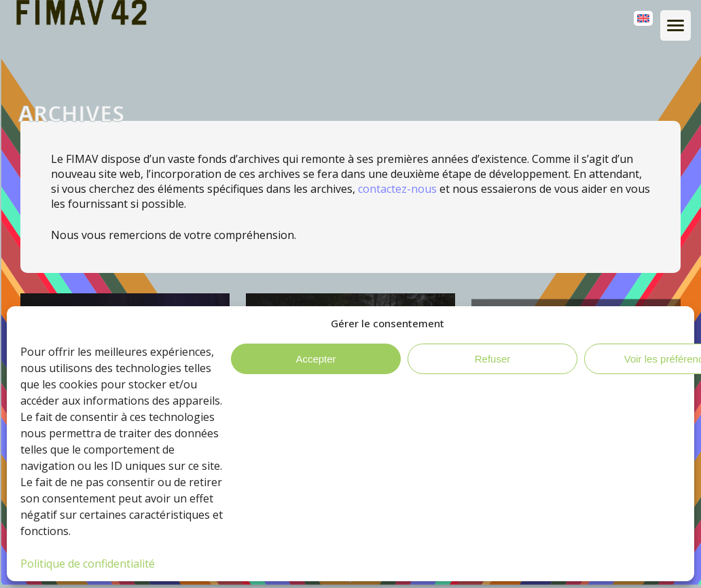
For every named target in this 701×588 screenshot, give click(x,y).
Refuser (493, 359)
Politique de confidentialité (88, 564)
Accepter (316, 359)
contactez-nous (397, 189)
